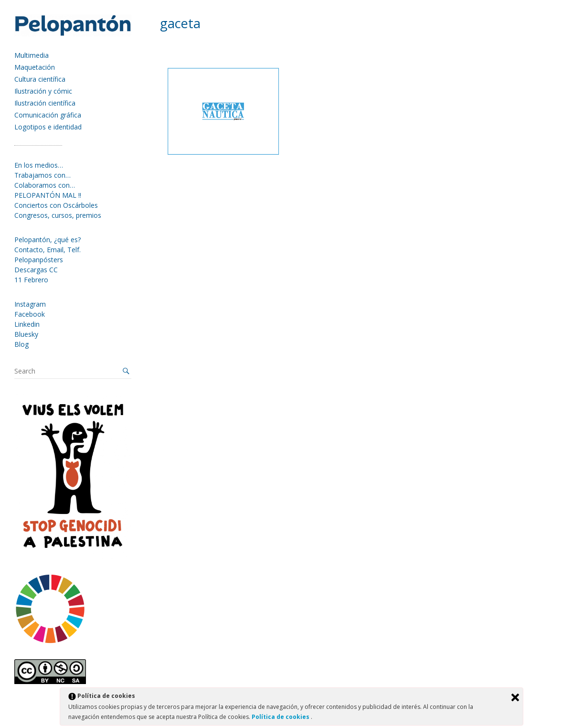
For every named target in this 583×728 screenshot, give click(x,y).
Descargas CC (36, 270)
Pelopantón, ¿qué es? (48, 240)
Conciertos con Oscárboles (56, 205)
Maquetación (35, 67)
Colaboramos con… (45, 185)
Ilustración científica (45, 103)
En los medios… (39, 165)
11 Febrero (31, 280)
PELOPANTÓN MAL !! (48, 195)
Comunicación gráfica (48, 115)
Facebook (30, 314)
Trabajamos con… (42, 175)
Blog (21, 344)
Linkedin (27, 324)
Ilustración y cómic (43, 91)
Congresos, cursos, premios (58, 215)
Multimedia (32, 55)
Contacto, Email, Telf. (48, 250)
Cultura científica (40, 79)
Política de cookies (281, 717)
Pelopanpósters (39, 260)
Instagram (30, 304)
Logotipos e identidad (48, 127)
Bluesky (26, 334)
